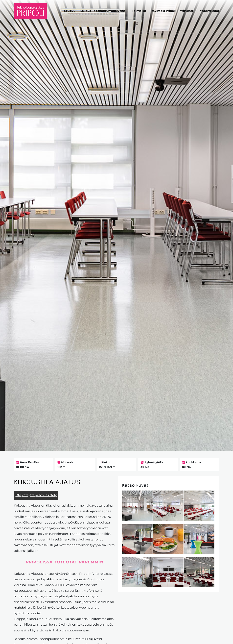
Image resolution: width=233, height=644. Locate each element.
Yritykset (187, 11)
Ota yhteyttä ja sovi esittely (36, 495)
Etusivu (70, 11)
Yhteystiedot (210, 11)
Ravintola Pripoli (163, 11)
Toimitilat (139, 11)
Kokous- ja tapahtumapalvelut (103, 11)
